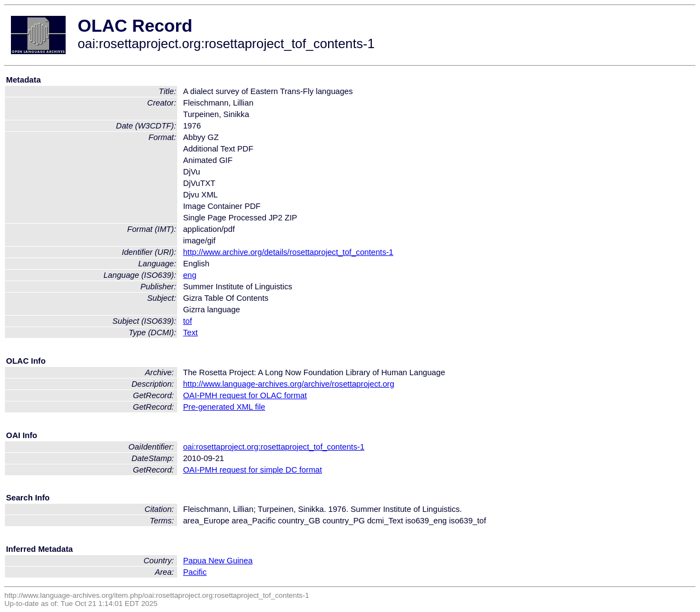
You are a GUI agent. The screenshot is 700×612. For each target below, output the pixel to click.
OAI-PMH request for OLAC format (245, 395)
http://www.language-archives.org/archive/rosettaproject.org (289, 384)
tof (188, 321)
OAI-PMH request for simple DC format (253, 470)
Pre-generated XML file (224, 407)
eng (190, 275)
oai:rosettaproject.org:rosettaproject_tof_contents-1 (274, 447)
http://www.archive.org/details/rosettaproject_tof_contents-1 (288, 252)
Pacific (195, 572)
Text (191, 333)
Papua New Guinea (218, 561)
